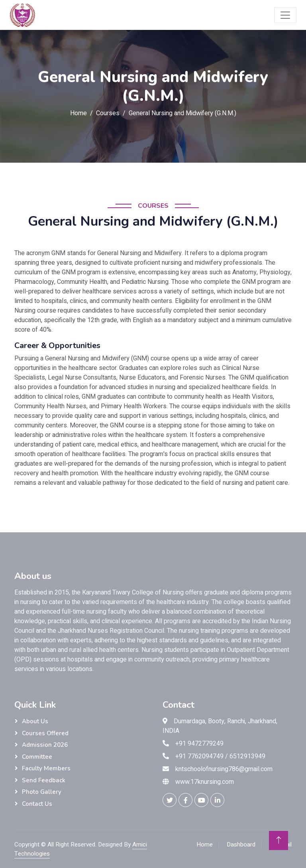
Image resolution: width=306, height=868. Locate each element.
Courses (108, 113)
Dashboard (241, 844)
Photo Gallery (42, 792)
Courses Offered (45, 733)
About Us (35, 721)
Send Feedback (44, 780)
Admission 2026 (45, 745)
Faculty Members (46, 768)
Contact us (37, 804)
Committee (37, 757)
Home (78, 113)
